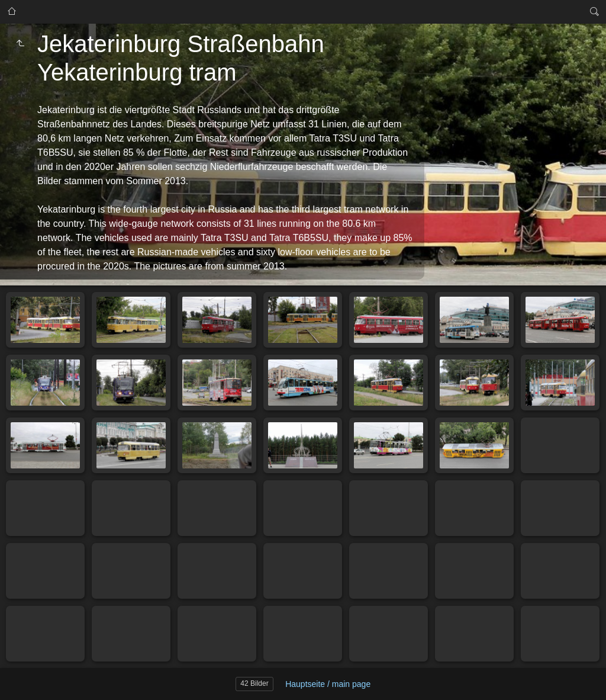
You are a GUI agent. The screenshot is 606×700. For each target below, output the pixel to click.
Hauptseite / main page (328, 684)
